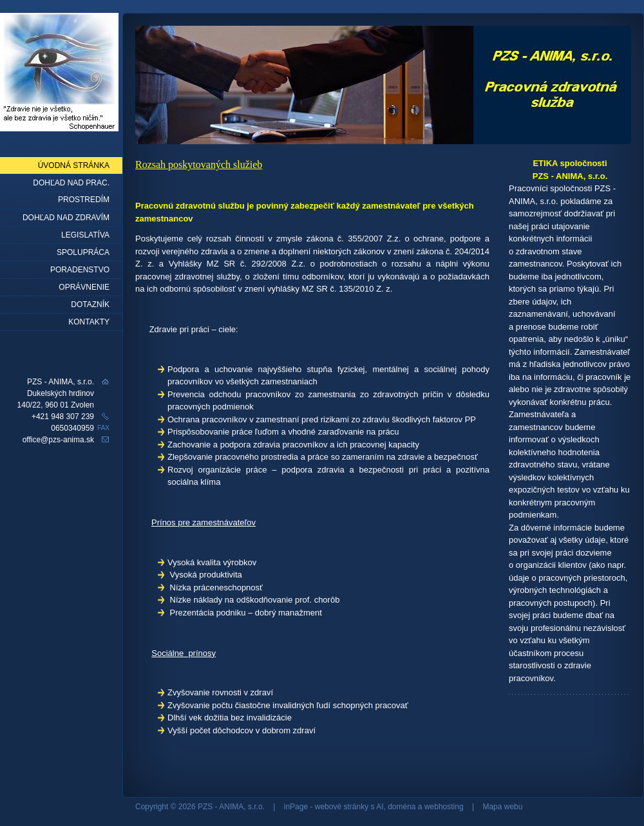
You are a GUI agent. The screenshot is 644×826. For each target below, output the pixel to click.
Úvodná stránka (74, 165)
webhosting (444, 807)
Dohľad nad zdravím (66, 218)
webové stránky (342, 807)
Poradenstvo (80, 270)
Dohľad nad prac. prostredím (71, 185)
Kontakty (89, 322)
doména (402, 807)
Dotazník (90, 305)
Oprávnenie (84, 287)
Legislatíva (85, 235)
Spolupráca (83, 252)
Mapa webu (502, 807)
